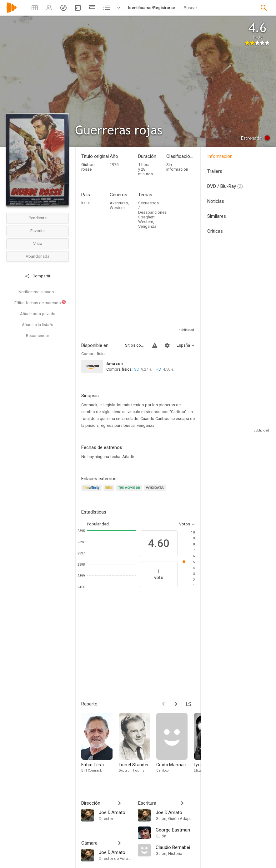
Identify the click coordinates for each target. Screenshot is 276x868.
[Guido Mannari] (175, 746)
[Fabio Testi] (100, 746)
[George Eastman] (175, 830)
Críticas (215, 231)
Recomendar (38, 336)
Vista (38, 244)
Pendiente (38, 218)
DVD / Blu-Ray (225, 186)
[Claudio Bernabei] (175, 847)
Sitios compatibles (135, 345)
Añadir (128, 457)
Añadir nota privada (38, 314)
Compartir (38, 276)
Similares (217, 216)
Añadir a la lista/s (38, 325)
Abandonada (38, 256)
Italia (85, 203)
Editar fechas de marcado (40, 302)
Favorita (38, 231)
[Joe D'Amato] (115, 812)
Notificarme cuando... (38, 292)
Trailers (215, 171)
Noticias (216, 201)
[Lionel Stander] (138, 746)
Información (220, 156)
